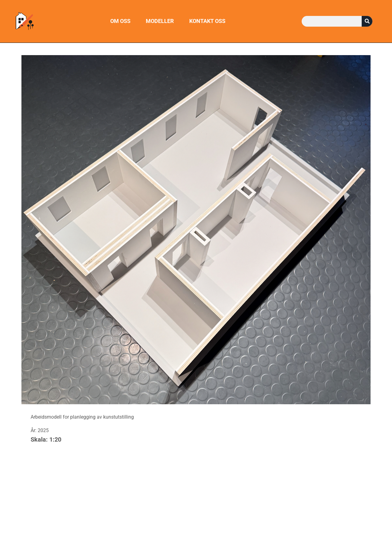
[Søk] (367, 21)
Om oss (120, 21)
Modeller (160, 21)
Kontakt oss (207, 21)
